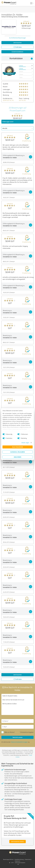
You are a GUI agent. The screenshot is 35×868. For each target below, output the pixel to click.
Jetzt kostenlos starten (18, 841)
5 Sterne (21, 66)
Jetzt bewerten (18, 43)
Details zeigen (25, 443)
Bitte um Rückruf (10, 732)
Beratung (6, 95)
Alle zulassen (18, 447)
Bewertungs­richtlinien (8, 859)
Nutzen (5, 87)
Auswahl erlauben (18, 452)
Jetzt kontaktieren (17, 52)
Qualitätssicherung (19, 859)
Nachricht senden (18, 737)
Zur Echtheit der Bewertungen (17, 38)
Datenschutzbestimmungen (19, 742)
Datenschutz (28, 859)
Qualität (6, 84)
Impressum (17, 861)
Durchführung (7, 92)
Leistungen (6, 89)
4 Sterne (21, 69)
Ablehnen (17, 457)
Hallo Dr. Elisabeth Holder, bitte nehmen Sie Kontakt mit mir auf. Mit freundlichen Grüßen (17, 704)
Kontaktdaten (21, 58)
